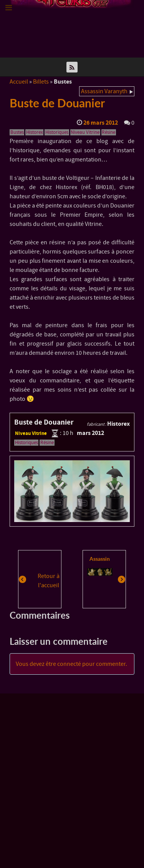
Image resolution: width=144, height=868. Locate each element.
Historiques (57, 132)
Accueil (19, 82)
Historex (35, 132)
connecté (69, 664)
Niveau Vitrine (85, 132)
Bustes (17, 132)
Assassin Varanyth (104, 91)
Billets (41, 82)
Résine (108, 132)
